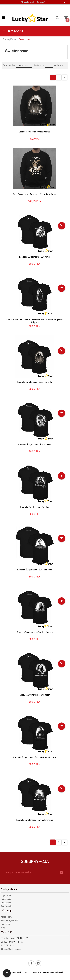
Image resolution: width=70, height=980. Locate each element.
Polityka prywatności (10, 920)
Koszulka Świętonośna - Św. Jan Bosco (35, 570)
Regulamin (6, 924)
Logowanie (6, 895)
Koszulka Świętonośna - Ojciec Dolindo (35, 382)
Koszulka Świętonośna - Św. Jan (34, 507)
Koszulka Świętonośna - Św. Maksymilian (34, 820)
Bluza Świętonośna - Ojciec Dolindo (35, 132)
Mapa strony (7, 917)
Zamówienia (6, 906)
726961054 (7, 945)
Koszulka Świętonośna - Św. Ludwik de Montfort (35, 757)
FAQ (3, 927)
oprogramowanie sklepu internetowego (39, 972)
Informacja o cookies (15, 972)
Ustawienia (6, 903)
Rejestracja (6, 899)
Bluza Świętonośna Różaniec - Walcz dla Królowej (35, 194)
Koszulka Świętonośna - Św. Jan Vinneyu (35, 632)
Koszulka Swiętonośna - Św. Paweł (35, 257)
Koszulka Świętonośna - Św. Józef (34, 695)
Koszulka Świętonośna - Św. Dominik (35, 444)
